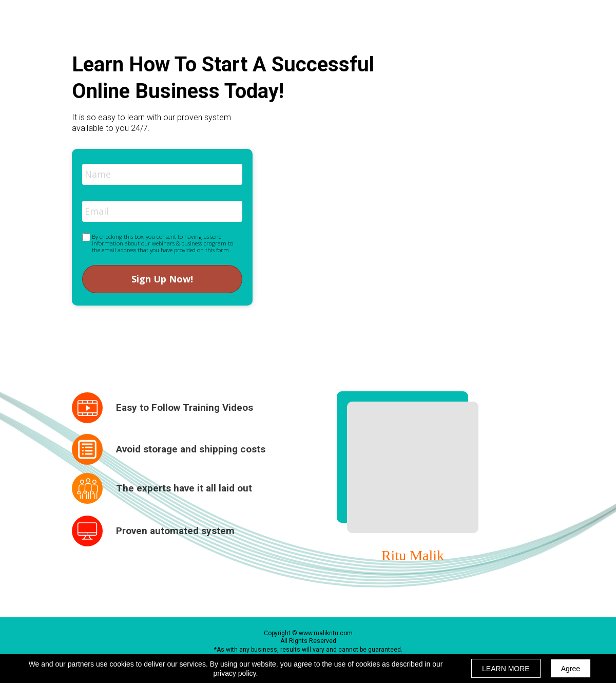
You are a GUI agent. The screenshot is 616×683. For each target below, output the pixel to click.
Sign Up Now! (162, 279)
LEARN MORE (506, 669)
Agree (571, 669)
